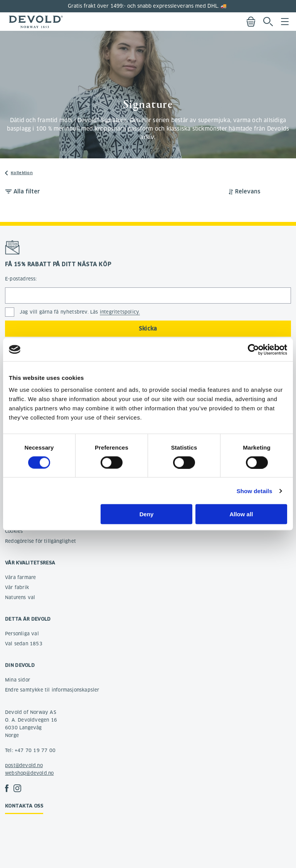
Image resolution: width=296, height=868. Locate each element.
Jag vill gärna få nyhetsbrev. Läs (80, 312)
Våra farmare (20, 577)
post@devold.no (24, 765)
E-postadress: (21, 279)
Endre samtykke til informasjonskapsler (52, 690)
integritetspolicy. (120, 312)
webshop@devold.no (29, 773)
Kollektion (22, 173)
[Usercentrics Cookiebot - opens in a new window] (253, 349)
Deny (147, 514)
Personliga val (22, 634)
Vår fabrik (17, 587)
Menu (285, 22)
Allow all (241, 514)
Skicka (148, 329)
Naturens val (20, 597)
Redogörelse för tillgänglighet (40, 541)
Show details (255, 491)
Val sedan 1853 (24, 644)
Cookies (14, 531)
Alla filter (27, 191)
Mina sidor (18, 680)
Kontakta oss (24, 806)
